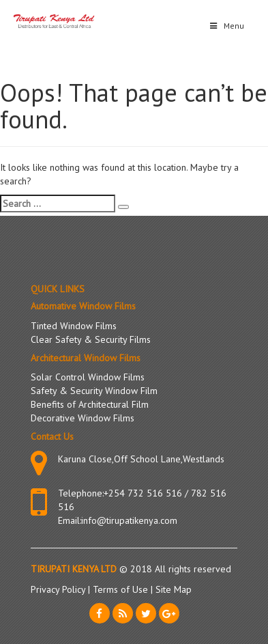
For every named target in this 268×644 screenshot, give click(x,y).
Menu (226, 26)
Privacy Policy (59, 589)
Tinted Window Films (74, 326)
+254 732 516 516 (143, 493)
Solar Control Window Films (88, 377)
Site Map (174, 589)
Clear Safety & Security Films (91, 339)
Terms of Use (122, 589)
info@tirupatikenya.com (129, 520)
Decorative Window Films (83, 418)
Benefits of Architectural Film (90, 404)
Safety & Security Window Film (94, 391)
